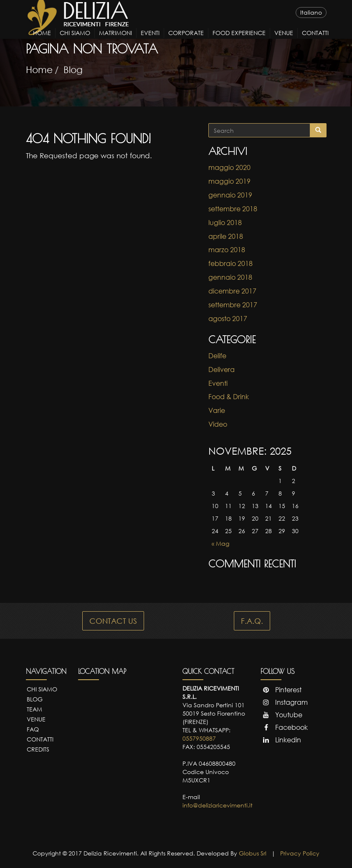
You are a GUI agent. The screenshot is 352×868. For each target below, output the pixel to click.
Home (42, 40)
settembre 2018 (233, 209)
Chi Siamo (75, 40)
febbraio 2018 (230, 263)
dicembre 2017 (232, 291)
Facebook (284, 727)
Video (218, 424)
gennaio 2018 (230, 277)
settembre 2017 (233, 305)
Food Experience (239, 40)
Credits (38, 749)
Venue (284, 40)
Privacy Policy (300, 853)
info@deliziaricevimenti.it (218, 805)
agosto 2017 (228, 319)
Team (34, 709)
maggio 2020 (229, 167)
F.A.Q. (252, 621)
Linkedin (281, 740)
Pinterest (281, 690)
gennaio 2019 (230, 195)
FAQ (33, 729)
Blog (73, 70)
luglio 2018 (225, 223)
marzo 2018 (227, 250)
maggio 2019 (229, 181)
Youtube (281, 715)
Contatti (315, 40)
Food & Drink (229, 397)
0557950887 (199, 738)
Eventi (150, 40)
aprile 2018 (226, 236)
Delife (217, 356)
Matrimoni (115, 40)
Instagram (284, 702)
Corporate (186, 40)
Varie (217, 410)
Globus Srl (253, 853)
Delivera (222, 369)
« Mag (220, 543)
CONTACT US (113, 621)
